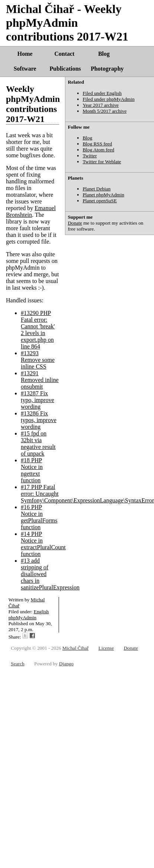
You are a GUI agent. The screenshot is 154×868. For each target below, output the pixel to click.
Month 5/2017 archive (105, 111)
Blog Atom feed (99, 150)
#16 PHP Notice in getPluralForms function (39, 517)
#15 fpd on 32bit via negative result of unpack (38, 443)
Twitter (90, 156)
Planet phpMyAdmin (104, 195)
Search (17, 664)
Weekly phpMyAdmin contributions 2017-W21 (33, 104)
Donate (75, 223)
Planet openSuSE (100, 201)
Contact (64, 54)
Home (25, 54)
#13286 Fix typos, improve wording (39, 420)
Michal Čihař (76, 648)
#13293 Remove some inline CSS (38, 360)
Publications (65, 69)
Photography (107, 69)
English (41, 612)
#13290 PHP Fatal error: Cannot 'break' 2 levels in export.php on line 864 (38, 330)
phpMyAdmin (23, 618)
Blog (104, 54)
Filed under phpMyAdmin (109, 99)
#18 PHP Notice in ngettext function (32, 470)
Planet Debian (97, 189)
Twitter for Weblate (102, 162)
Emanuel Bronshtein (31, 211)
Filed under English (102, 93)
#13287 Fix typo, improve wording (37, 400)
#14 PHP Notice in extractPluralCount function (43, 544)
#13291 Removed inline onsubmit (40, 380)
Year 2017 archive (101, 105)
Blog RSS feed (97, 144)
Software (25, 69)
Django (66, 664)
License (106, 648)
